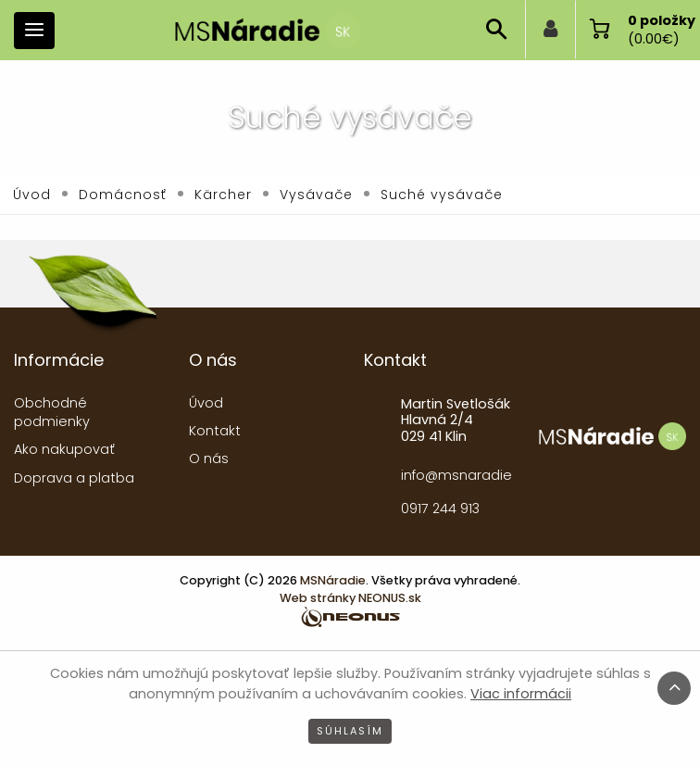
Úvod (32, 195)
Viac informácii (521, 694)
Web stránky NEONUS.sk (350, 598)
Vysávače (316, 195)
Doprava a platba (74, 478)
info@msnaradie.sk (456, 475)
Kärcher (223, 195)
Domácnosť (123, 195)
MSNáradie (333, 580)
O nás (209, 458)
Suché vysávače (442, 195)
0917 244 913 (440, 509)
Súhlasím (350, 731)
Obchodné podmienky (52, 412)
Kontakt (215, 431)
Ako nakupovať (64, 449)
